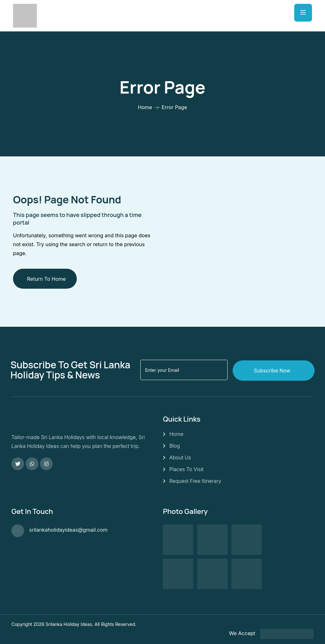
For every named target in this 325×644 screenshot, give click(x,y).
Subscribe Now (278, 370)
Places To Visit (186, 469)
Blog (174, 445)
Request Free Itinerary (195, 481)
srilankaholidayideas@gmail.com (68, 529)
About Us (180, 457)
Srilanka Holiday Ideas (69, 624)
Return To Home (45, 279)
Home (145, 107)
